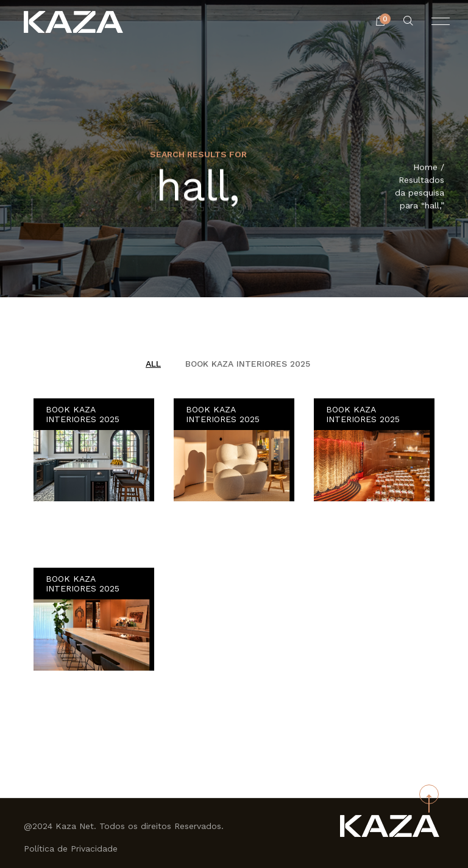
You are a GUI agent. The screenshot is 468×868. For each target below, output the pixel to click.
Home (425, 168)
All (153, 364)
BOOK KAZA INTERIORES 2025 (248, 364)
